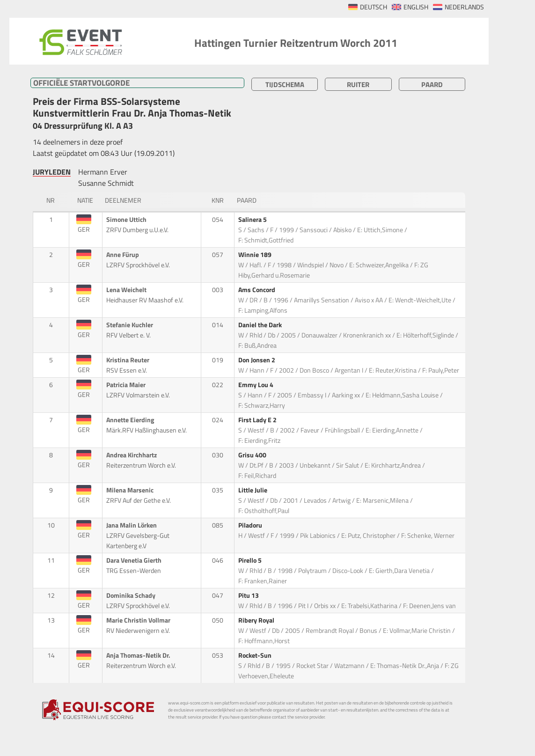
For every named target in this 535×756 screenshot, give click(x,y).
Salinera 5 (253, 220)
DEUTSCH (374, 7)
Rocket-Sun (256, 655)
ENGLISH (416, 7)
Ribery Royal (257, 620)
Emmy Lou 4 (257, 385)
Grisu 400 (253, 455)
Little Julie (253, 490)
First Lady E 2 (258, 420)
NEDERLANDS (464, 7)
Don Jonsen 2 (257, 360)
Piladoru (251, 525)
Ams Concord (257, 290)
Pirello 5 (251, 560)
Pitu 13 (249, 595)
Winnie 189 (256, 255)
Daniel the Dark (261, 325)
